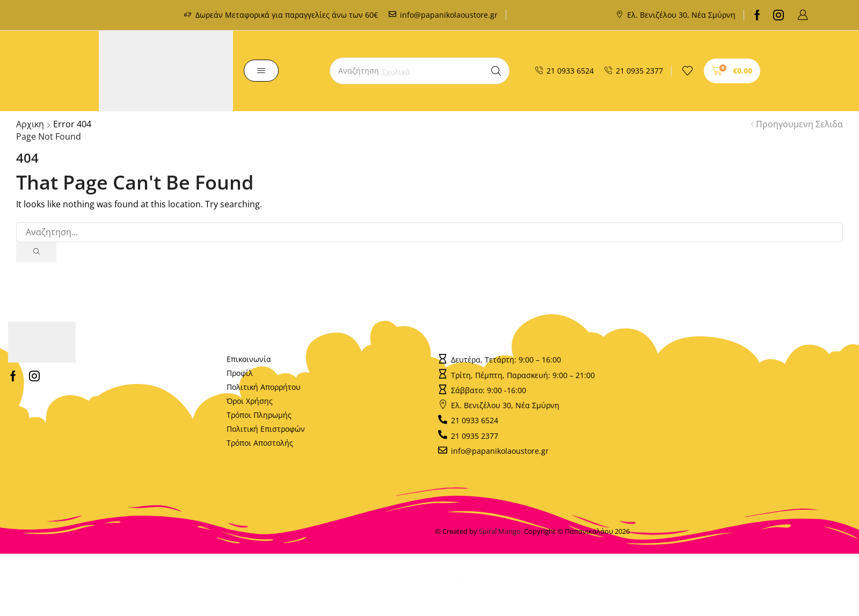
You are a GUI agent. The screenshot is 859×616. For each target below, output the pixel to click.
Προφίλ (240, 374)
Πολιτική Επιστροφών (266, 429)
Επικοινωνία (249, 360)
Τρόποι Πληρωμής (259, 415)
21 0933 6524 (570, 71)
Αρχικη (30, 124)
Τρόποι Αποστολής (260, 443)
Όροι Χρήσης (250, 401)
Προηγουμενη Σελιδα (799, 124)
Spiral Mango (501, 532)
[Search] (496, 71)
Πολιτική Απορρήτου (264, 387)
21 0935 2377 (639, 71)
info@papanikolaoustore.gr (449, 15)
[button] (803, 15)
